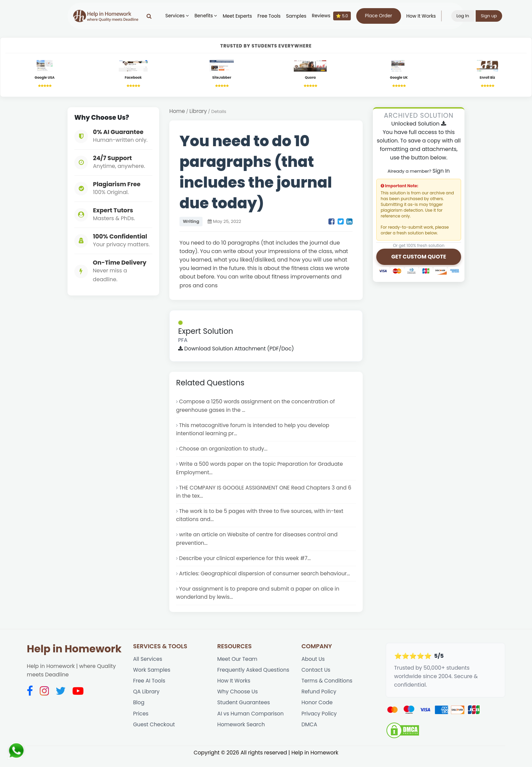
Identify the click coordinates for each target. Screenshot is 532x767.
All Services (148, 666)
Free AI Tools (149, 689)
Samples (299, 16)
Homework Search (241, 734)
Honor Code (317, 711)
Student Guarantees (244, 711)
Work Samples (152, 678)
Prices (141, 723)
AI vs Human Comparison (251, 723)
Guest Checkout (154, 734)
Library (199, 112)
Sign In (441, 172)
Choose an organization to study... (224, 452)
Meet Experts (240, 16)
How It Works (423, 16)
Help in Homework (74, 656)
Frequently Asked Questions (254, 678)
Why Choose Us (238, 700)
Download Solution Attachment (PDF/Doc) (237, 350)
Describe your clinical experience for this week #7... (246, 564)
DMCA (309, 734)
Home (177, 112)
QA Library (147, 700)
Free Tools (271, 16)
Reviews (334, 16)
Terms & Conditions (327, 689)
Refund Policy (319, 700)
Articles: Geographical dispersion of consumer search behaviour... (266, 580)
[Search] (151, 16)
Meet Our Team (238, 666)
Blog (139, 711)
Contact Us (316, 678)
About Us (313, 666)
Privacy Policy (319, 723)
